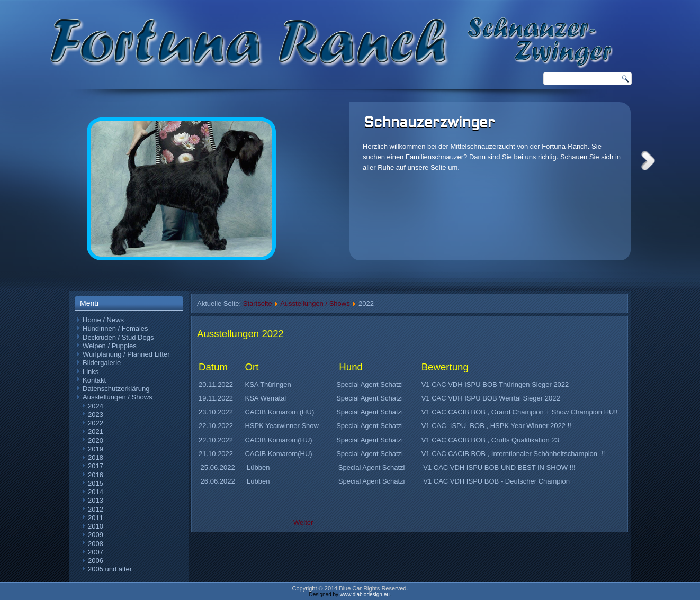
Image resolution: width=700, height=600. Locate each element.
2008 (96, 544)
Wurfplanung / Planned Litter (126, 354)
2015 (96, 483)
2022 (96, 423)
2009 (96, 535)
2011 (96, 518)
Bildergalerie (102, 363)
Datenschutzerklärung (116, 389)
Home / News (103, 320)
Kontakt (94, 380)
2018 (96, 457)
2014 (96, 492)
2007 (96, 552)
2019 (96, 449)
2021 (96, 431)
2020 (96, 440)
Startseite (258, 303)
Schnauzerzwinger (429, 123)
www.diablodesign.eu (365, 594)
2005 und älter (110, 569)
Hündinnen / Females (115, 328)
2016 (96, 475)
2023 (96, 415)
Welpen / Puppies (110, 346)
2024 (96, 406)
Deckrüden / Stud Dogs (118, 337)
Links (91, 372)
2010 (96, 526)
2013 (96, 500)
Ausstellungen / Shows (118, 397)
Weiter (303, 522)
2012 (96, 509)
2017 (96, 466)
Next (648, 161)
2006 (96, 561)
